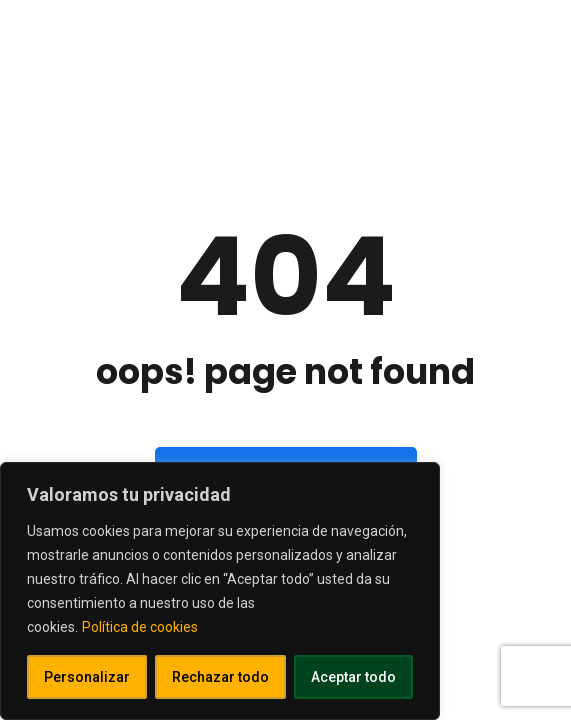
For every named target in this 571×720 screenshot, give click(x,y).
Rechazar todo (220, 677)
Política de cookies (140, 627)
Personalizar (87, 677)
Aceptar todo (353, 677)
